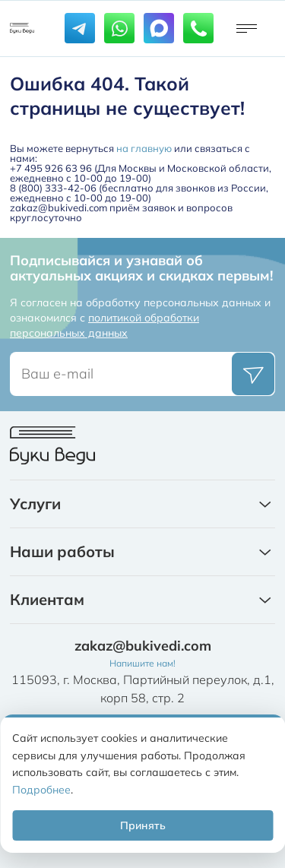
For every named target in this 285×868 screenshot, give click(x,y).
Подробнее (41, 790)
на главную (144, 148)
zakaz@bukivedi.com (143, 646)
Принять (143, 825)
